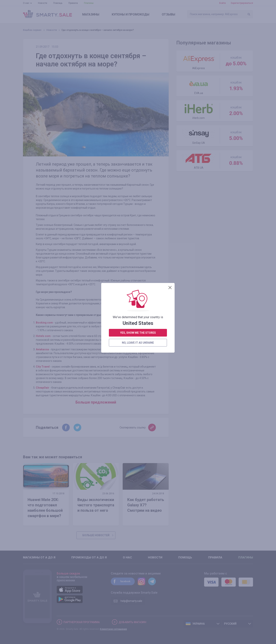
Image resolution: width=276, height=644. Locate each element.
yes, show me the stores (138, 140)
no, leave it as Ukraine (138, 150)
